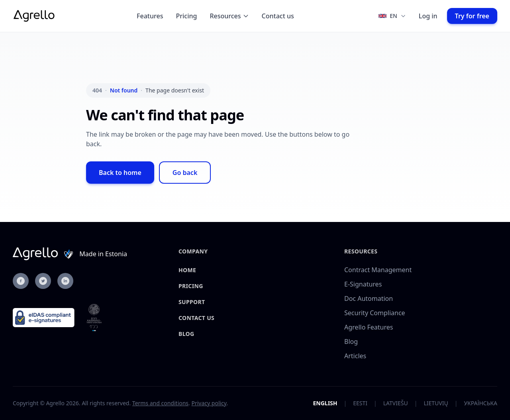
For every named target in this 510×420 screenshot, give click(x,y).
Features (150, 16)
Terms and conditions (160, 403)
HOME (187, 270)
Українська (481, 403)
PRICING (191, 286)
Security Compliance (375, 313)
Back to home (120, 173)
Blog (186, 334)
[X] (43, 281)
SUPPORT (192, 302)
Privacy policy (209, 403)
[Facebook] (21, 281)
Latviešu (396, 403)
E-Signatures (363, 284)
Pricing (186, 16)
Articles (355, 356)
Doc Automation (369, 298)
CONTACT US (196, 318)
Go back (185, 173)
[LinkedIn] (65, 281)
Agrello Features (369, 327)
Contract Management (378, 270)
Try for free (472, 16)
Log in (428, 16)
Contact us (278, 16)
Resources (229, 16)
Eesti (360, 403)
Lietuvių (436, 403)
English (325, 403)
